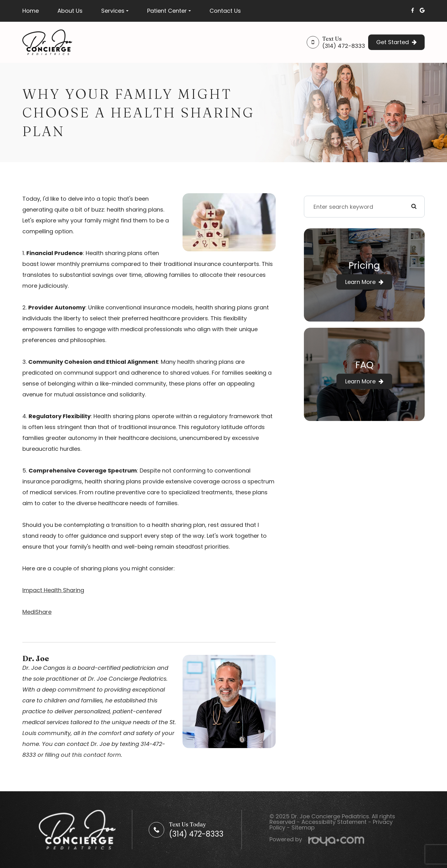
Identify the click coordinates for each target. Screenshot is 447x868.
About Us (70, 11)
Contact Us (225, 11)
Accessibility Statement (334, 822)
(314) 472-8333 (344, 46)
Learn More (360, 282)
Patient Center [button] (169, 11)
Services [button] (115, 11)
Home (31, 11)
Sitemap (303, 827)
